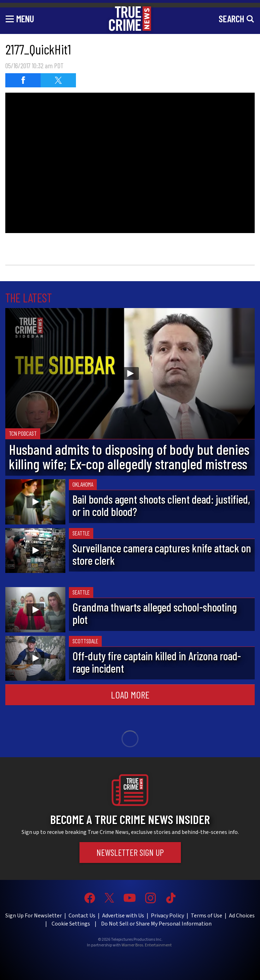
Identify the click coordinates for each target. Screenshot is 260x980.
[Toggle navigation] (20, 18)
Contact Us (82, 916)
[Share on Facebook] (23, 80)
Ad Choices (242, 916)
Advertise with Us (123, 916)
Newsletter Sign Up (130, 852)
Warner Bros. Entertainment (147, 945)
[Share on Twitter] (58, 80)
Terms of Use (206, 916)
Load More (130, 695)
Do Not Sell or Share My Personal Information (156, 924)
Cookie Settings (71, 924)
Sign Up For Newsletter (34, 916)
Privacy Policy (167, 916)
